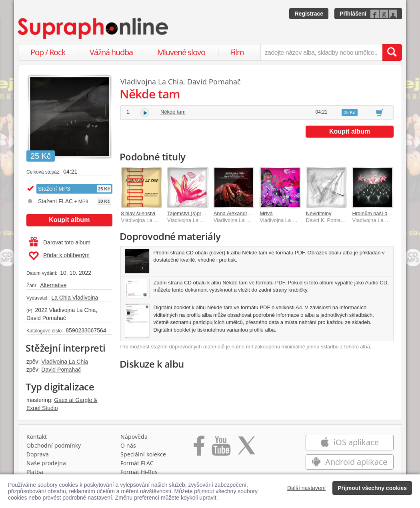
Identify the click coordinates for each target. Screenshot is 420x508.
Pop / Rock (48, 52)
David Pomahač (61, 370)
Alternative (53, 285)
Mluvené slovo (181, 52)
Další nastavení (307, 488)
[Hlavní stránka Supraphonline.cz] (94, 28)
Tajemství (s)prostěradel (195, 213)
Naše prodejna (46, 463)
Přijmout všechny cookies (372, 488)
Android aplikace (349, 462)
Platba (35, 472)
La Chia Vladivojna (75, 298)
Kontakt (37, 437)
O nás (128, 445)
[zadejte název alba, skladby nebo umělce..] (321, 52)
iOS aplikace (349, 442)
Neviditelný (319, 213)
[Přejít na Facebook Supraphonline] (199, 448)
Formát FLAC (137, 463)
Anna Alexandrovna (236, 213)
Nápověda (134, 437)
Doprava (38, 454)
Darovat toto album (60, 242)
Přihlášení (353, 14)
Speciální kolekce (143, 454)
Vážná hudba (111, 52)
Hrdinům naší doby (374, 213)
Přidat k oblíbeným (59, 256)
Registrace (309, 14)
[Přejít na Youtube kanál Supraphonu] (221, 448)
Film (237, 52)
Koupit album (69, 220)
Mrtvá (266, 213)
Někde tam (173, 112)
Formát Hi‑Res (139, 472)
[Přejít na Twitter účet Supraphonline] (246, 448)
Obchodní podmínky (54, 445)
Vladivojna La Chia (65, 362)
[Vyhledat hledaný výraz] (392, 52)
